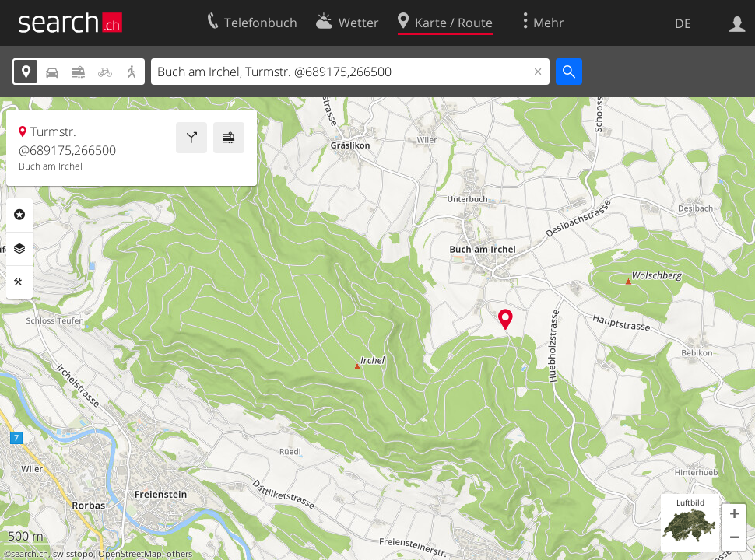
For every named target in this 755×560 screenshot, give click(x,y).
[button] (734, 516)
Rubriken (19, 215)
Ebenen (19, 249)
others (179, 554)
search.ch (30, 554)
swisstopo (73, 554)
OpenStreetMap (130, 554)
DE (683, 23)
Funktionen (19, 282)
